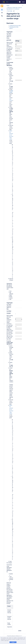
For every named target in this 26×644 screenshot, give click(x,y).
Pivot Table (10, 11)
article (20, 631)
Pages (8, 6)
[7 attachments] (14, 11)
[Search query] (10, 2)
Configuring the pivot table (15, 26)
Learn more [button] (6, 640)
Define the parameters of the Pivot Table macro (11, 135)
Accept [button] (13, 642)
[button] (20, 2)
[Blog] (2, 13)
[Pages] (2, 10)
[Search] (3, 2)
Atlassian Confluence (15, 636)
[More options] (23, 6)
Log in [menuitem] (23, 2)
